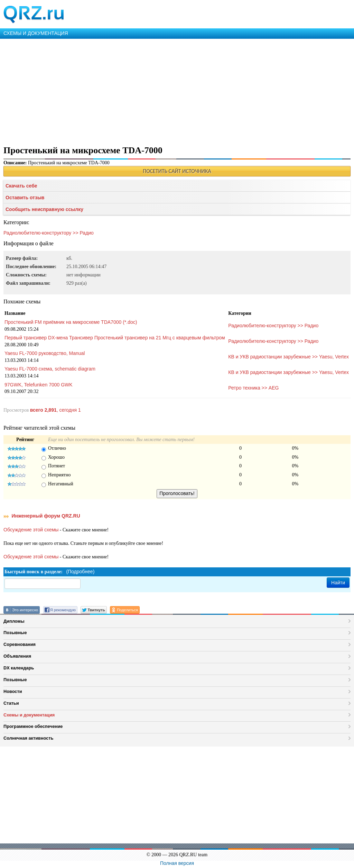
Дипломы (14, 621)
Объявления (17, 656)
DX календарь (19, 668)
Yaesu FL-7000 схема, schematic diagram (50, 369)
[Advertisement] (177, 91)
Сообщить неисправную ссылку (44, 209)
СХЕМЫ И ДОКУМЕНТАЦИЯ (36, 33)
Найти (338, 583)
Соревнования (20, 644)
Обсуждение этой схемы (31, 530)
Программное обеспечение (33, 726)
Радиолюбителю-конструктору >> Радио (49, 233)
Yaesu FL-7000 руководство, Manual (45, 353)
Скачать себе (21, 186)
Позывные (15, 633)
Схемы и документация (29, 715)
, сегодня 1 (55, 410)
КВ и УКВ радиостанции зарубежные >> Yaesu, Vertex (288, 357)
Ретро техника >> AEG (253, 388)
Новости (13, 691)
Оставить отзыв (25, 198)
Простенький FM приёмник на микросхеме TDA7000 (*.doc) (71, 322)
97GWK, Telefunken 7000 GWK (39, 385)
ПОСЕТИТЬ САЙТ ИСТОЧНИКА (177, 171)
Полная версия (177, 863)
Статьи (11, 703)
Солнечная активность (29, 738)
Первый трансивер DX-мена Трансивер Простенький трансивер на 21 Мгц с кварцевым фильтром (115, 338)
